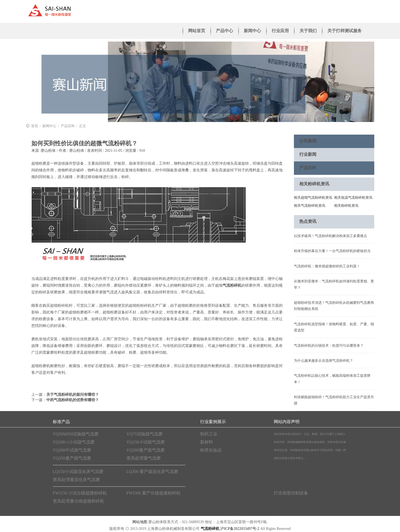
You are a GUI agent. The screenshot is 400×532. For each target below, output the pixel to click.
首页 (35, 126)
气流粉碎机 (232, 285)
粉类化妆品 (211, 450)
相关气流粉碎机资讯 (310, 206)
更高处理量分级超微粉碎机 (78, 501)
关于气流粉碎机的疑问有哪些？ (73, 395)
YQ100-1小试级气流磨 (74, 442)
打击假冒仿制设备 (291, 493)
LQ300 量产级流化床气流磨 (152, 472)
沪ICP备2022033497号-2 (240, 529)
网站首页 (197, 31)
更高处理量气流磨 (144, 458)
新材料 (207, 442)
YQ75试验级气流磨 (145, 434)
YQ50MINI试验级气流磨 (76, 434)
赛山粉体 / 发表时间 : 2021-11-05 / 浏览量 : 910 (107, 151)
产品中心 (225, 31)
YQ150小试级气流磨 (146, 442)
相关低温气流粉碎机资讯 (353, 197)
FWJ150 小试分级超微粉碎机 (80, 493)
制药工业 (209, 434)
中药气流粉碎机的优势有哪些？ (73, 400)
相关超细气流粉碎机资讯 (313, 197)
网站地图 (140, 522)
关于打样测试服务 (345, 31)
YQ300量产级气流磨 (146, 450)
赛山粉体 (48, 151)
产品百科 (68, 126)
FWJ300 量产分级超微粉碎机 (154, 493)
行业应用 (280, 31)
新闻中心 (252, 31)
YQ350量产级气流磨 (72, 458)
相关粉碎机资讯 (346, 206)
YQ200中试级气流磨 (72, 450)
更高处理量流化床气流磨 (76, 480)
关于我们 (308, 31)
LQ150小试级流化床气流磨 (78, 472)
